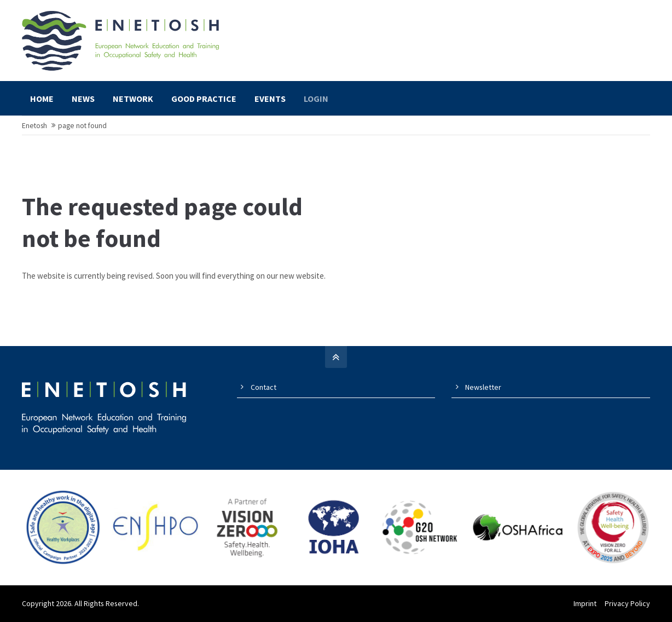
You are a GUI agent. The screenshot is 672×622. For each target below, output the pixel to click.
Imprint (585, 603)
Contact (263, 387)
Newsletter (483, 387)
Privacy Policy (627, 603)
